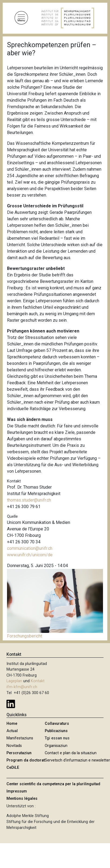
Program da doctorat (26, 760)
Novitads (14, 746)
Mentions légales (22, 799)
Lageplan (14, 681)
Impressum (17, 791)
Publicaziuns (56, 731)
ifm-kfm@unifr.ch (22, 687)
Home (12, 724)
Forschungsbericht (25, 636)
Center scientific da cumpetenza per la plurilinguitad (53, 784)
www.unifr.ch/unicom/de (30, 555)
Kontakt (38, 681)
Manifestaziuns (20, 738)
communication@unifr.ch (30, 548)
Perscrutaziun (19, 753)
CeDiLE (13, 768)
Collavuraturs (57, 724)
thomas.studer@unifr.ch (29, 500)
